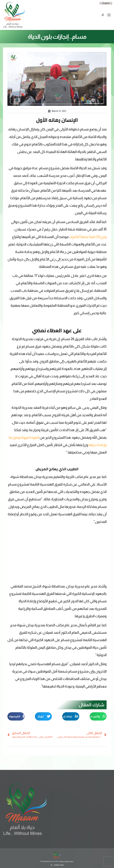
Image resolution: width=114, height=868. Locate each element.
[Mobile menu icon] (109, 15)
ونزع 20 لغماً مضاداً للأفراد (88, 237)
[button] (98, 716)
